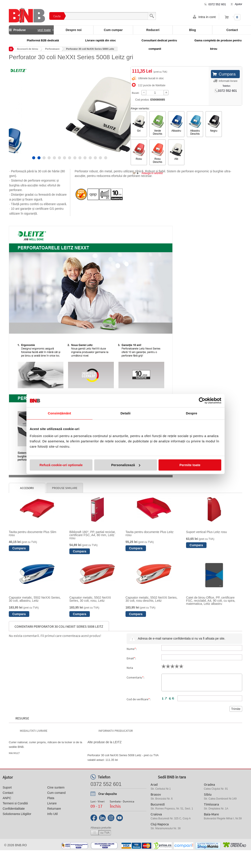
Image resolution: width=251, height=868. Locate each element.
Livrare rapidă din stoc (101, 40)
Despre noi (74, 30)
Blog (193, 30)
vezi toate (44, 30)
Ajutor (238, 4)
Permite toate (190, 465)
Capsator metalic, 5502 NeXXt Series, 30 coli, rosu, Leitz (90, 599)
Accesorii (27, 488)
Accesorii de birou (28, 49)
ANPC (7, 798)
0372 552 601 (217, 4)
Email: (131, 658)
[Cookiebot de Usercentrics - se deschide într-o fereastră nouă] (202, 401)
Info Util (52, 814)
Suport (7, 787)
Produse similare (65, 488)
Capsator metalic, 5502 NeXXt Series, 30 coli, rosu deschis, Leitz (151, 599)
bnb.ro (21, 845)
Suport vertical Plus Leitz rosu (206, 532)
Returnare (54, 809)
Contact (8, 793)
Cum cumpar (113, 30)
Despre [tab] (191, 413)
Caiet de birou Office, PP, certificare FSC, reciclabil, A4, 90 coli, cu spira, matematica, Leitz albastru (211, 601)
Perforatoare (52, 49)
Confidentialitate (14, 809)
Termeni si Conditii (15, 803)
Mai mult (14, 753)
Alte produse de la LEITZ (104, 742)
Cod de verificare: (138, 699)
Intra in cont (207, 17)
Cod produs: (145, 100)
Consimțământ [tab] (59, 413)
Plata (51, 798)
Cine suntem (56, 787)
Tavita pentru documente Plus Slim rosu (33, 533)
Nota (130, 668)
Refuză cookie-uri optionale (61, 465)
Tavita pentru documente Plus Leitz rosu (149, 533)
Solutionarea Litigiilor (17, 814)
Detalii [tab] (125, 413)
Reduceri (153, 30)
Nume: (132, 649)
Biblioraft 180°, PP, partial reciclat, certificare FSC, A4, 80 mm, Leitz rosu (92, 535)
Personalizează (126, 465)
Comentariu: (135, 677)
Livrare (52, 803)
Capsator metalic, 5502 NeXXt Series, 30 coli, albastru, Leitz (35, 599)
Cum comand (56, 793)
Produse (31, 30)
